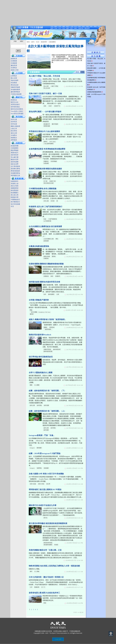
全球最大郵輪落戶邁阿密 (39, 300)
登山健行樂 (15, 157)
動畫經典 (37, 587)
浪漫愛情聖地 (15, 173)
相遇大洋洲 (15, 70)
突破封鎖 (81, 28)
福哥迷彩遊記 (15, 107)
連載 (64, 27)
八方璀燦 (19, 73)
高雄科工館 (53, 181)
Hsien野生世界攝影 (17, 114)
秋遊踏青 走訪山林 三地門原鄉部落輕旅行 (46, 207)
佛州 (31, 571)
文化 (52, 27)
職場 (95, 27)
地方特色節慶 (15, 204)
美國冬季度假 (47, 349)
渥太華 (48, 484)
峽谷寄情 (14, 131)
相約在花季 (15, 164)
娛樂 (75, 28)
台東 (58, 294)
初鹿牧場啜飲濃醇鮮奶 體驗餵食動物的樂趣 (46, 264)
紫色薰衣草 (47, 124)
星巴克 (45, 518)
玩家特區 (19, 143)
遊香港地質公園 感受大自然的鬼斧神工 (44, 593)
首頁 (28, 42)
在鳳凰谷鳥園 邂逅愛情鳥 (39, 246)
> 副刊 (32, 42)
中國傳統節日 (15, 200)
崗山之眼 (46, 86)
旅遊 (83, 27)
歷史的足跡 (15, 85)
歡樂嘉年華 (15, 197)
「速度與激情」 (48, 329)
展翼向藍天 (15, 153)
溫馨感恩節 (15, 188)
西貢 (45, 603)
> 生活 (37, 42)
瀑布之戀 (14, 133)
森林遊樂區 (51, 294)
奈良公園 (46, 201)
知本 (45, 294)
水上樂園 (37, 385)
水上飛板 (37, 571)
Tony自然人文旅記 (17, 111)
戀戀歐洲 (14, 59)
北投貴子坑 (57, 106)
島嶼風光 (14, 138)
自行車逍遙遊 (15, 166)
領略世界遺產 (15, 87)
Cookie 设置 (58, 639)
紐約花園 (46, 405)
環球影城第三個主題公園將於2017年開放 (45, 489)
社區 (60, 28)
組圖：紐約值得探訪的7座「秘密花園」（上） (47, 411)
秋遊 (45, 219)
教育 (68, 27)
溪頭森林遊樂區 (48, 545)
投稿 (99, 27)
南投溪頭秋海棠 (48, 543)
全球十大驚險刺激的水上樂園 (41, 373)
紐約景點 (39, 405)
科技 (64, 28)
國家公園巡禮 (15, 126)
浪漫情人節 (15, 184)
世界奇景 (14, 122)
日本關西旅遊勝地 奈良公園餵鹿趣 (43, 189)
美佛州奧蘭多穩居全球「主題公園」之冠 (45, 550)
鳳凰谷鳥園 (47, 256)
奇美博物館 (54, 161)
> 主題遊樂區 (51, 42)
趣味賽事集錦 (15, 92)
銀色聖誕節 (15, 190)
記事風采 (14, 76)
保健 (87, 27)
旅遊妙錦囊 (15, 146)
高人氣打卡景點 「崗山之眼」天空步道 (44, 76)
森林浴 (45, 142)
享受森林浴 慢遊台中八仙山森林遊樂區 (44, 131)
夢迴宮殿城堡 (15, 171)
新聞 (52, 28)
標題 (77, 72)
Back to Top (111, 634)
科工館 (45, 181)
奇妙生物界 (15, 80)
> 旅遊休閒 (43, 42)
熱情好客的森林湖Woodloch (40, 335)
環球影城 (52, 327)
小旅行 (50, 106)
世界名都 (14, 124)
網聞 (68, 28)
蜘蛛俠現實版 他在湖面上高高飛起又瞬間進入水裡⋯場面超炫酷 (54, 566)
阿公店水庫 (47, 88)
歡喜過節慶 (19, 178)
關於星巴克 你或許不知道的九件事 (43, 505)
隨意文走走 (15, 102)
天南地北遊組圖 (16, 94)
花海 (45, 106)
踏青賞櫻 (46, 241)
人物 (72, 27)
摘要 (82, 72)
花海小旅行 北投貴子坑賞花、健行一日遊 (45, 94)
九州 (31, 587)
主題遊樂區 (15, 148)
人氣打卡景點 (54, 86)
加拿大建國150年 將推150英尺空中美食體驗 (46, 474)
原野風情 (14, 140)
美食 (79, 27)
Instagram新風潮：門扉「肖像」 (42, 435)
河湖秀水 (14, 135)
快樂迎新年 (15, 181)
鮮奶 (52, 276)
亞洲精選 (14, 61)
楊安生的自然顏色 (17, 109)
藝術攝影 (39, 448)
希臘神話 (46, 161)
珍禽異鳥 (46, 258)
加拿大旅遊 (33, 484)
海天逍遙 (19, 117)
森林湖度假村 (57, 349)
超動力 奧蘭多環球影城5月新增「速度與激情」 (48, 319)
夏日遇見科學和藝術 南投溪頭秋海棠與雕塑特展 (48, 523)
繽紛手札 (19, 97)
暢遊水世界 (15, 159)
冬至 (12, 206)
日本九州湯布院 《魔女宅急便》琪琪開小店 (46, 577)
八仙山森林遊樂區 (49, 144)
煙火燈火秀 (15, 195)
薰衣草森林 (55, 124)
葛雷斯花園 (47, 126)
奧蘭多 (45, 327)
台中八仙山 (53, 142)
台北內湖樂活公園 (49, 239)
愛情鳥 (54, 256)
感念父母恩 (15, 186)
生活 (75, 27)
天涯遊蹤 (19, 56)
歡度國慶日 (15, 193)
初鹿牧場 (46, 276)
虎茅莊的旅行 (15, 104)
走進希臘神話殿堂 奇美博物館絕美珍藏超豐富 (47, 149)
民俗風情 (14, 83)
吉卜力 (43, 587)
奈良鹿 (53, 201)
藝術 (56, 27)
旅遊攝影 (46, 468)
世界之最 (14, 119)
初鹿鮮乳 (58, 276)
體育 (72, 28)
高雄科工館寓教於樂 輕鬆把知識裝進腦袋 (45, 169)
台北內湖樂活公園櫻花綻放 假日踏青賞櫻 (45, 226)
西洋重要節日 (15, 202)
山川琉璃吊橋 (47, 221)
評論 (56, 28)
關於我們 (87, 28)
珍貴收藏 (46, 163)
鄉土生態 (14, 78)
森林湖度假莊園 (48, 351)
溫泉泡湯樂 (15, 162)
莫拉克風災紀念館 (49, 183)
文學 (60, 27)
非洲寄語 (14, 68)
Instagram (32, 448)
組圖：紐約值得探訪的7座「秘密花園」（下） (47, 391)
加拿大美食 (41, 484)
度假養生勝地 (15, 169)
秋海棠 (56, 545)
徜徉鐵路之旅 (15, 175)
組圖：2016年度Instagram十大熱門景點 (45, 453)
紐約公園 (32, 405)
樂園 (31, 385)
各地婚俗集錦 (15, 90)
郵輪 (31, 310)
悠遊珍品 (14, 100)
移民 (91, 27)
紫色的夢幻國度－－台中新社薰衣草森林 (45, 112)
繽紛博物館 (15, 150)
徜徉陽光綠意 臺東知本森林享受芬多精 (44, 282)
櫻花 (57, 239)
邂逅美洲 (14, 65)
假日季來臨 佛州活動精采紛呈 (41, 357)
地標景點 (39, 468)
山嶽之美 (14, 129)
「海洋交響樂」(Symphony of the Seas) (40, 312)
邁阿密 (32, 314)
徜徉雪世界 (15, 155)
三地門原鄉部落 (53, 219)
